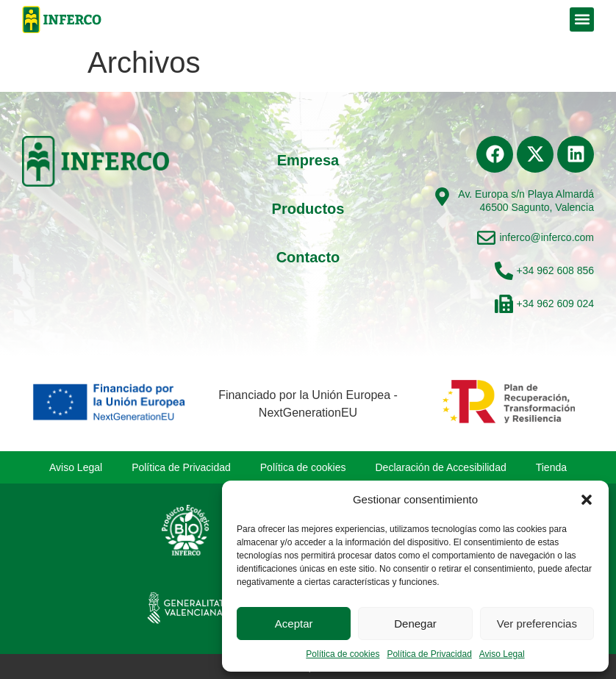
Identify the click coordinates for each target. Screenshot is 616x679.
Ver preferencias (537, 624)
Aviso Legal (502, 654)
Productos (308, 209)
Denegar (415, 624)
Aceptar (294, 624)
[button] (587, 500)
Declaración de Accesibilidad (441, 467)
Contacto (308, 257)
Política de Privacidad (429, 654)
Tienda (551, 467)
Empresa (308, 160)
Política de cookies (343, 654)
